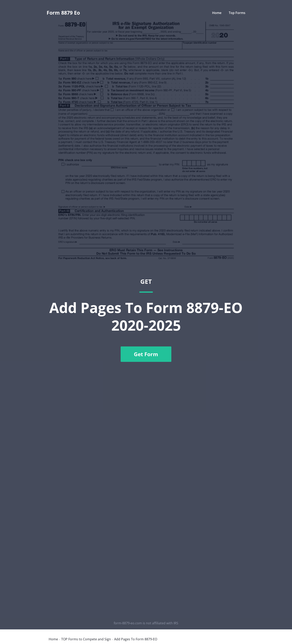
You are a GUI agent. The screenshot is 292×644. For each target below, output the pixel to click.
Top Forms (237, 13)
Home (217, 13)
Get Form (146, 354)
